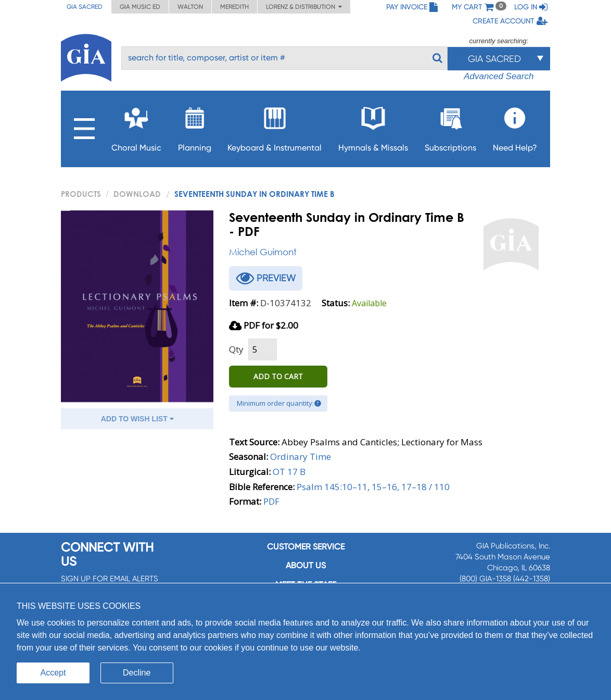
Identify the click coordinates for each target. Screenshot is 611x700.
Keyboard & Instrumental (275, 126)
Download (137, 194)
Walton (190, 7)
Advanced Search (499, 76)
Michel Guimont (263, 252)
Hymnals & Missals (373, 126)
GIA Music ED (140, 7)
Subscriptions (450, 126)
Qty (236, 349)
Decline (137, 673)
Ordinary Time (301, 457)
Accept (53, 673)
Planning (195, 126)
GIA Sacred (85, 7)
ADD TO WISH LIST (137, 419)
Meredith (234, 7)
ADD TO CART (278, 376)
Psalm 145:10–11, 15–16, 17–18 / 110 (373, 487)
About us (306, 565)
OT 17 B (289, 472)
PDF (271, 501)
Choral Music (136, 126)
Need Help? (515, 126)
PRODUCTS (81, 194)
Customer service (306, 547)
